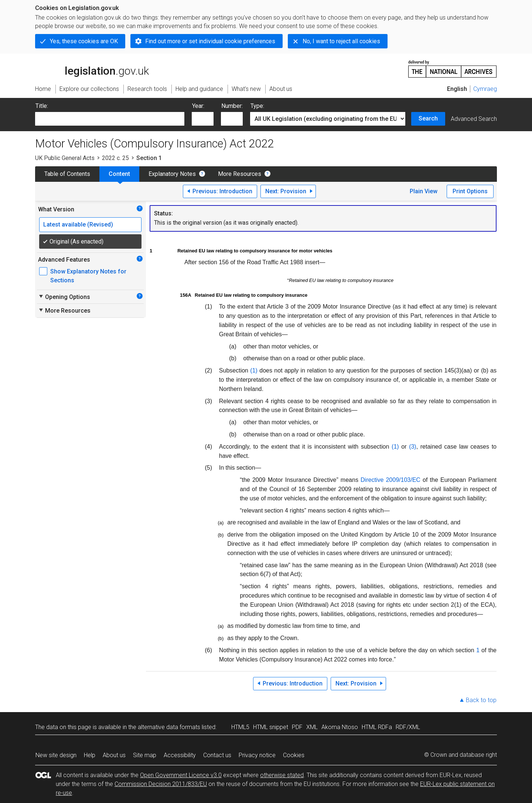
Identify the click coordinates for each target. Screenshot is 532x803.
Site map (145, 755)
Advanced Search (474, 119)
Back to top (481, 700)
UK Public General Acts (65, 158)
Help (90, 755)
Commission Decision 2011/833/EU (161, 784)
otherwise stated (282, 775)
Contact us (217, 755)
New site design (56, 755)
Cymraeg (485, 89)
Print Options (470, 191)
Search (428, 118)
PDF (297, 727)
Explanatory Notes (172, 174)
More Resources (240, 174)
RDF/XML (408, 727)
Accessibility (180, 755)
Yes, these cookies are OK (84, 41)
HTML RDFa (377, 727)
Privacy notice (257, 755)
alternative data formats (169, 727)
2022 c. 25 (115, 158)
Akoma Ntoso (340, 727)
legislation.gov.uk (92, 68)
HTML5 (240, 727)
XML (312, 727)
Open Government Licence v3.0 (181, 775)
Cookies (294, 755)
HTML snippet (271, 727)
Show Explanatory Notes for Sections (88, 276)
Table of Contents (67, 174)
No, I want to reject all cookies (341, 41)
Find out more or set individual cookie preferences (210, 41)
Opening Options (64, 297)
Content (119, 174)
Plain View (424, 191)
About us (114, 755)
